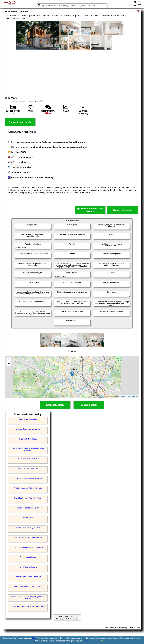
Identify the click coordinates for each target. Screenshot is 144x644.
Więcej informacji (122, 210)
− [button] (9, 364)
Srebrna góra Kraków (28, 557)
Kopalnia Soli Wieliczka (28, 439)
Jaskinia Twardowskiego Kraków (28, 528)
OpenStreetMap (133, 396)
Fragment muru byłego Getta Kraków (28, 537)
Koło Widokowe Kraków (28, 567)
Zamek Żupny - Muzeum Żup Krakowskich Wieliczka (28, 450)
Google (35, 638)
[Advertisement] (72, 73)
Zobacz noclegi (89, 405)
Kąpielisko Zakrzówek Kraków (28, 508)
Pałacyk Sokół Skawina (28, 419)
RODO (85, 641)
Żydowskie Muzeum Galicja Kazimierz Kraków (28, 606)
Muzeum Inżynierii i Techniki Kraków (28, 587)
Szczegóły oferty (55, 405)
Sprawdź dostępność (20, 122)
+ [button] (9, 360)
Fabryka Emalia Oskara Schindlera (28, 577)
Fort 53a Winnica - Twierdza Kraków (28, 498)
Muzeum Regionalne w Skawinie (28, 429)
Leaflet (122, 396)
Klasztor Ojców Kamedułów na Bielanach (28, 547)
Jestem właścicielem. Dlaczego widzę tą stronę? (67, 618)
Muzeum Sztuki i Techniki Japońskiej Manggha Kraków (28, 598)
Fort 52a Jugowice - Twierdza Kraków (28, 488)
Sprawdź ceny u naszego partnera (90, 210)
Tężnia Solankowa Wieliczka (28, 459)
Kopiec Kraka (28, 518)
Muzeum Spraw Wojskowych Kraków (28, 478)
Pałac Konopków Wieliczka (28, 469)
